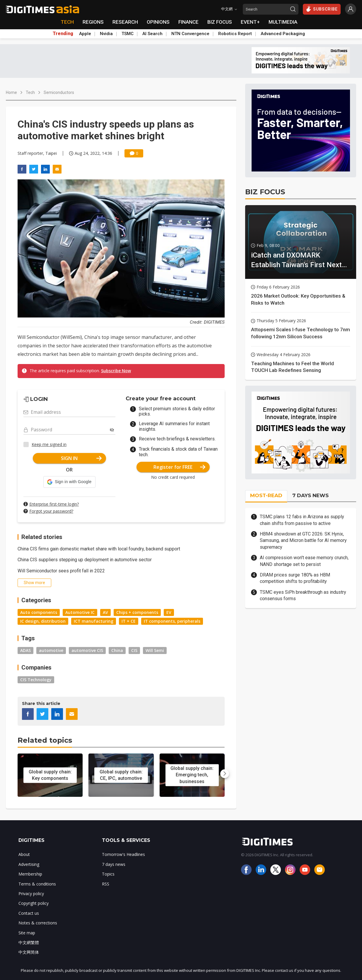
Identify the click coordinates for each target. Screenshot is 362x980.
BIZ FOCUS (220, 22)
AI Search (152, 34)
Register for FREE (179, 467)
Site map (27, 933)
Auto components (39, 612)
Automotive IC (80, 612)
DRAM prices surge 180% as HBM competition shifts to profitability (295, 578)
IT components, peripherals (172, 621)
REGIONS (93, 22)
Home (11, 92)
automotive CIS (87, 650)
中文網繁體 (29, 942)
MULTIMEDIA (283, 22)
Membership (30, 874)
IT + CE (129, 621)
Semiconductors (59, 92)
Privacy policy (31, 894)
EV (169, 612)
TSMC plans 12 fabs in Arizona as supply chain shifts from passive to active (302, 520)
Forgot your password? (51, 511)
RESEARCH (125, 22)
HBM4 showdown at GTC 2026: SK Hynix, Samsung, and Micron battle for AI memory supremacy (303, 540)
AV (105, 612)
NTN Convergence (190, 34)
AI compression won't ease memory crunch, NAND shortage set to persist (304, 561)
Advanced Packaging (283, 34)
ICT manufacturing (94, 621)
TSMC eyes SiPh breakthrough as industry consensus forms (303, 595)
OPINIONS (158, 22)
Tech (30, 92)
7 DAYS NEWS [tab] (310, 495)
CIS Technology (36, 680)
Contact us (29, 913)
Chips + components (137, 612)
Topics (108, 874)
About (24, 854)
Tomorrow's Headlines (123, 854)
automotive (51, 650)
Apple (85, 34)
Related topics (45, 740)
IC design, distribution (43, 621)
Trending (63, 34)
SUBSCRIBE (322, 9)
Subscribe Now (116, 371)
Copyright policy (34, 903)
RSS (106, 884)
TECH (67, 22)
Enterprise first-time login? (54, 504)
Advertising (29, 864)
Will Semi (155, 650)
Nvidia (106, 34)
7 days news (114, 864)
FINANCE (188, 22)
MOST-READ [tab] (266, 495)
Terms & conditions (37, 884)
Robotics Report (235, 34)
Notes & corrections (38, 923)
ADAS (25, 650)
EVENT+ (250, 22)
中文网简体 (29, 952)
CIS (134, 650)
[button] (69, 482)
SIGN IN (81, 458)
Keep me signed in (49, 444)
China (117, 650)
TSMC (128, 34)
